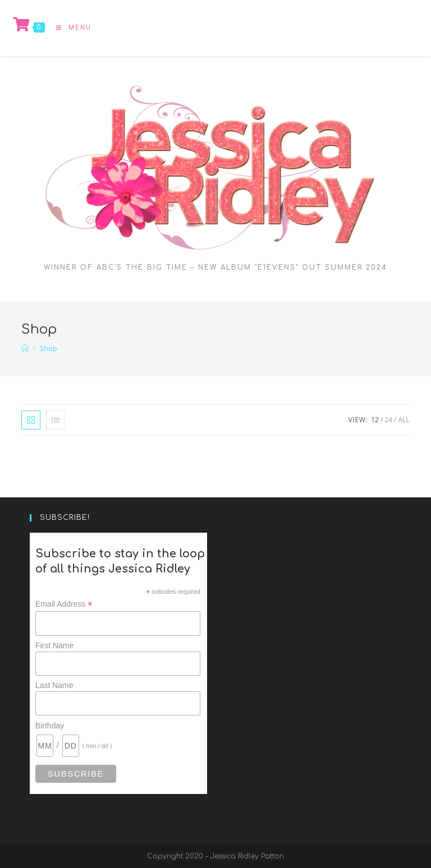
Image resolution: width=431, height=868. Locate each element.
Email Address (64, 604)
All (404, 420)
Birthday (50, 726)
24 (388, 420)
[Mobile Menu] (70, 28)
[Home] (25, 348)
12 (375, 420)
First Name (54, 645)
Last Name (54, 685)
